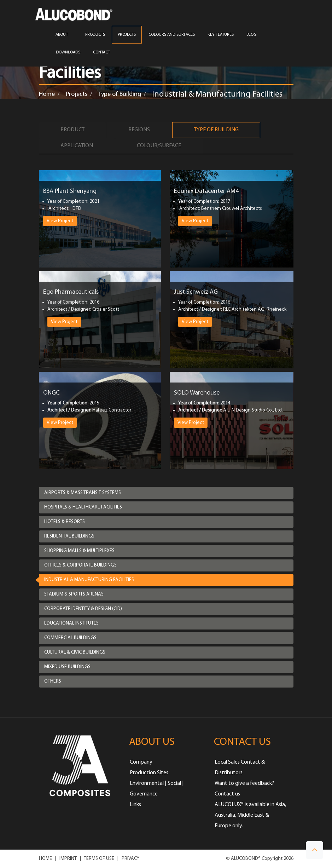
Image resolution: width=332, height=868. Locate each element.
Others (53, 681)
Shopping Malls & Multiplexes (79, 551)
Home (47, 94)
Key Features (221, 35)
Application (77, 146)
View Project (60, 221)
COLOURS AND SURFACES (172, 35)
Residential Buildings (69, 536)
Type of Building (120, 94)
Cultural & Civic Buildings (75, 652)
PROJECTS (127, 35)
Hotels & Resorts (65, 522)
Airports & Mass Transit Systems (83, 493)
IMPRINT (68, 859)
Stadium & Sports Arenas (74, 594)
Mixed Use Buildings (67, 667)
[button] (314, 850)
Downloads (68, 52)
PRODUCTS (95, 35)
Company (141, 762)
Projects (77, 94)
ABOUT (64, 35)
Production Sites (149, 773)
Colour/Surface (159, 146)
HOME (45, 859)
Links (135, 805)
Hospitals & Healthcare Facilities (83, 507)
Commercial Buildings (70, 638)
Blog (252, 35)
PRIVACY (130, 859)
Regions (139, 130)
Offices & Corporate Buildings (80, 565)
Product (72, 130)
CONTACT (101, 52)
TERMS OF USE (99, 859)
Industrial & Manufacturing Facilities (89, 580)
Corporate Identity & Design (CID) (83, 609)
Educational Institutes (71, 623)
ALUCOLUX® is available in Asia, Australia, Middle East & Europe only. (250, 815)
